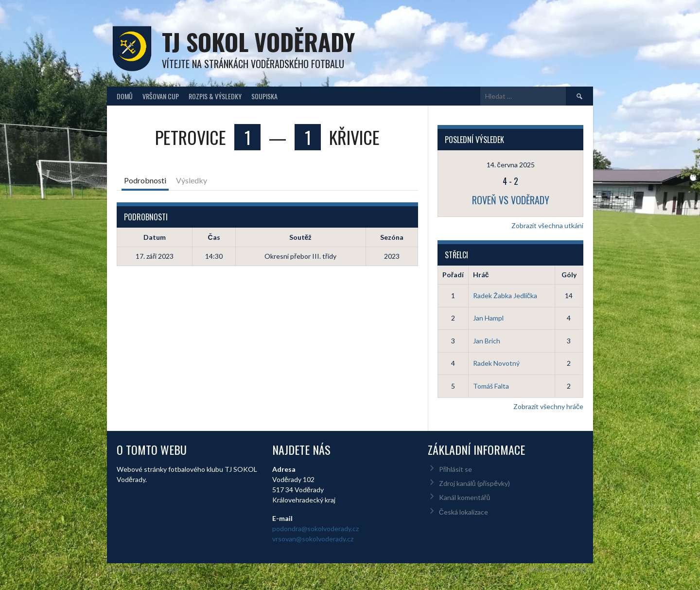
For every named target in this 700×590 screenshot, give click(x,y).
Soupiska (264, 96)
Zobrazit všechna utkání (547, 225)
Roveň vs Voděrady (511, 200)
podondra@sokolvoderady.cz (315, 528)
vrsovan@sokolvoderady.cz (313, 539)
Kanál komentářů (464, 497)
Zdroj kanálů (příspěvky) (474, 483)
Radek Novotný (496, 363)
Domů (125, 96)
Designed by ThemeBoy (560, 569)
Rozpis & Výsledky (215, 96)
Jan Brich (487, 341)
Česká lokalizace (464, 512)
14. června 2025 (511, 165)
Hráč (481, 275)
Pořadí (453, 275)
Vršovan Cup (161, 96)
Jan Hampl (488, 318)
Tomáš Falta (491, 386)
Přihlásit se (456, 469)
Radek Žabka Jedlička (505, 295)
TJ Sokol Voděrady (258, 42)
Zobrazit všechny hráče (548, 406)
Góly (569, 275)
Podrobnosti (145, 180)
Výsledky (192, 180)
